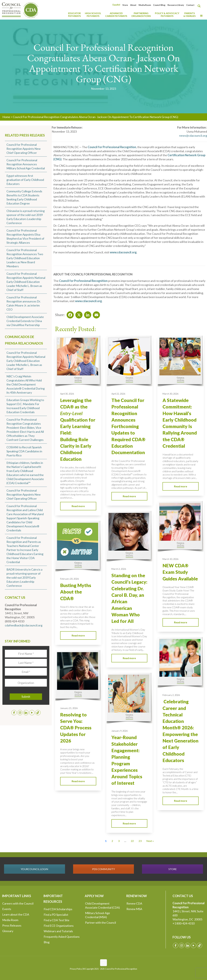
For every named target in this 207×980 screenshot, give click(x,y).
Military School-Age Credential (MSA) (98, 915)
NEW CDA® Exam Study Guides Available (180, 572)
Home (6, 117)
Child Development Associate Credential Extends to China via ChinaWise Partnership (25, 321)
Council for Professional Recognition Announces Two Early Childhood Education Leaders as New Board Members (25, 258)
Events (7, 909)
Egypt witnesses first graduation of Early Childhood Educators (25, 180)
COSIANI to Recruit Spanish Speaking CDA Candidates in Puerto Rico (24, 451)
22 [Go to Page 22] (132, 841)
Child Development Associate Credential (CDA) (102, 905)
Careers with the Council (18, 903)
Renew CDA (134, 903)
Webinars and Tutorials (58, 931)
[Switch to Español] (116, 5)
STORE (173, 869)
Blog (47, 942)
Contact (190, 5)
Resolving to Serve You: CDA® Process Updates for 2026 (76, 728)
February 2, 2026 (171, 695)
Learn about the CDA (16, 914)
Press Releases (12, 925)
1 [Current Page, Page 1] (106, 841)
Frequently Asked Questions (62, 937)
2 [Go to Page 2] (112, 841)
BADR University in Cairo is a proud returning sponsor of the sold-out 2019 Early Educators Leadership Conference (24, 578)
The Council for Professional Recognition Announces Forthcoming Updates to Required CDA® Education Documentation (128, 426)
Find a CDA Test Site (57, 920)
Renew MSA (134, 909)
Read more (78, 506)
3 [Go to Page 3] (119, 841)
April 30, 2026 (67, 394)
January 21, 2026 (69, 708)
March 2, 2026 (119, 569)
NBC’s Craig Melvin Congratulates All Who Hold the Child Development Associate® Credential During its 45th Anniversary (26, 384)
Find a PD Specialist (56, 915)
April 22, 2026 (118, 394)
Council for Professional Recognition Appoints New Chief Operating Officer (24, 149)
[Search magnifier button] (200, 6)
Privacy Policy (76, 969)
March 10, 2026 (170, 559)
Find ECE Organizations (59, 926)
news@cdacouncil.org (193, 136)
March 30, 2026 (170, 394)
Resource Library (176, 5)
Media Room (145, 5)
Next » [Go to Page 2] (150, 841)
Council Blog (159, 5)
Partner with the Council (101, 923)
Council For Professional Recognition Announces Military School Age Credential (26, 164)
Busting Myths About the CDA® (76, 592)
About (133, 5)
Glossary (8, 931)
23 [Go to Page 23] (140, 841)
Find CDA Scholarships (58, 909)
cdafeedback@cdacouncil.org (24, 625)
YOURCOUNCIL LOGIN (34, 869)
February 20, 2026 (69, 579)
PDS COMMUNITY (103, 869)
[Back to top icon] (103, 963)
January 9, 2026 (120, 731)
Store (125, 5)
